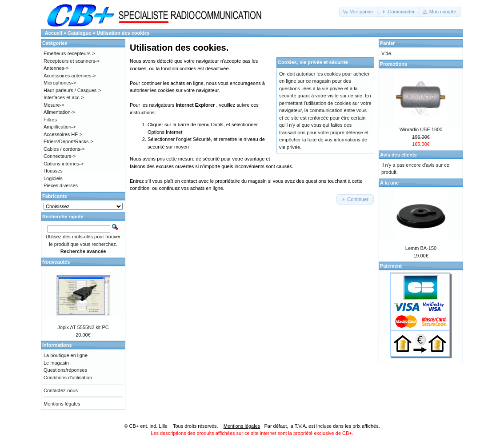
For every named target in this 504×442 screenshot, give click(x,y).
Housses (53, 171)
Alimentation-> (59, 112)
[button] (359, 12)
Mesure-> (54, 105)
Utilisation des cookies (123, 33)
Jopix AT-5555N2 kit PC (83, 327)
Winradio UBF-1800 (421, 129)
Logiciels (53, 178)
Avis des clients (398, 155)
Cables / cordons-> (64, 149)
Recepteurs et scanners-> (72, 61)
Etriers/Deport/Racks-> (68, 141)
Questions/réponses (65, 370)
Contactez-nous (61, 390)
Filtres (50, 120)
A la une (389, 183)
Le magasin (56, 363)
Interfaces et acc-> (64, 97)
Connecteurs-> (60, 156)
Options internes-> (64, 164)
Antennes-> (56, 68)
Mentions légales (62, 404)
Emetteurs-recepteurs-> (69, 53)
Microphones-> (60, 83)
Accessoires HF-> (63, 134)
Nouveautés (56, 262)
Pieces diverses (61, 185)
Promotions (394, 64)
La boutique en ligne (66, 355)
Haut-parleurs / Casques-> (72, 90)
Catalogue (79, 33)
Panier (388, 43)
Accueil (54, 33)
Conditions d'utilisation (68, 378)
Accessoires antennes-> (70, 76)
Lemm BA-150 (421, 248)
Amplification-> (60, 127)
